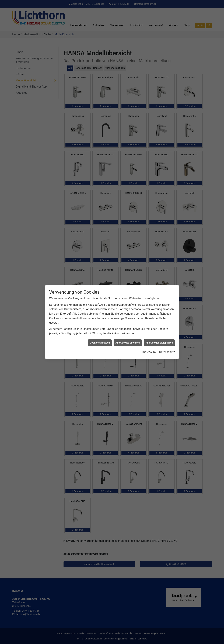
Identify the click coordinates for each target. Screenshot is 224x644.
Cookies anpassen (100, 92)
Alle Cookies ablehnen (128, 92)
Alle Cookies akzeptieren (159, 92)
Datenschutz (167, 101)
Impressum (149, 101)
